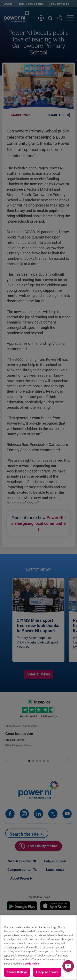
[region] (38, 948)
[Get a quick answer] (68, 966)
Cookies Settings (17, 972)
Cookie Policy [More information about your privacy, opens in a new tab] (31, 964)
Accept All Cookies (47, 972)
